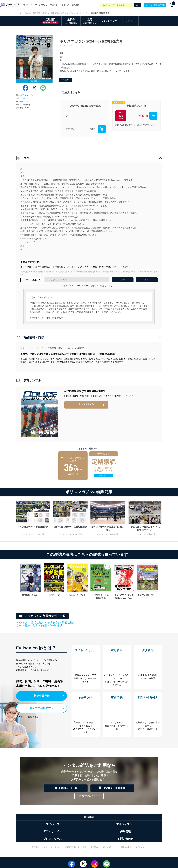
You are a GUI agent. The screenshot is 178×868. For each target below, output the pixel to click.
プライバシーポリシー (52, 850)
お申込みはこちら (104, 476)
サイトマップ (141, 850)
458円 (93, 129)
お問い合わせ (125, 841)
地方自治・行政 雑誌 (51, 13)
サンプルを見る (86, 404)
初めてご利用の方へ (39, 708)
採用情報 (125, 834)
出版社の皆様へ (108, 850)
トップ (19, 13)
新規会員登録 (42, 696)
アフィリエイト (53, 834)
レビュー (131, 21)
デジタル (70, 129)
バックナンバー (82, 13)
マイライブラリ (41, 5)
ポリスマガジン (67, 13)
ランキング (64, 5)
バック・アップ (29, 98)
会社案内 (94, 850)
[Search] (137, 5)
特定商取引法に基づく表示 (76, 850)
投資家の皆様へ (125, 850)
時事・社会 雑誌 (52, 626)
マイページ (28, 5)
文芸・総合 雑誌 (27, 626)
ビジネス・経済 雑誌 (32, 13)
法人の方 (75, 5)
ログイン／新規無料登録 (155, 5)
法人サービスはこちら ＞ (29, 716)
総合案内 (89, 820)
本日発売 (54, 5)
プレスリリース (53, 841)
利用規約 (36, 850)
